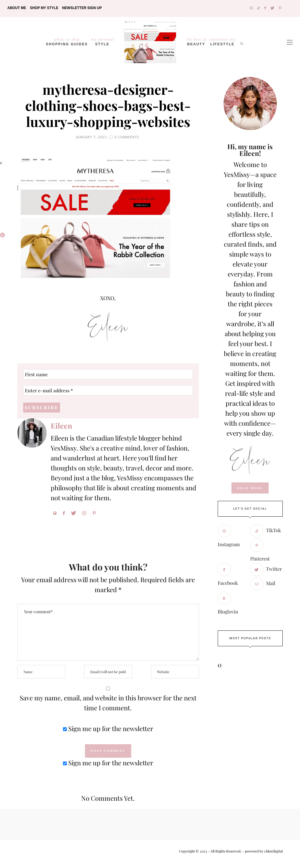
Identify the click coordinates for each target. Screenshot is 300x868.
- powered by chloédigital (262, 851)
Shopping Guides (67, 41)
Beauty (196, 41)
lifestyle (223, 41)
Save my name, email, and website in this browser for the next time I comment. (108, 703)
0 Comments (127, 137)
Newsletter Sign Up (82, 8)
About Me (17, 8)
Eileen (61, 426)
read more (250, 488)
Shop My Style (44, 8)
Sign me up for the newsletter (108, 729)
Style (102, 41)
